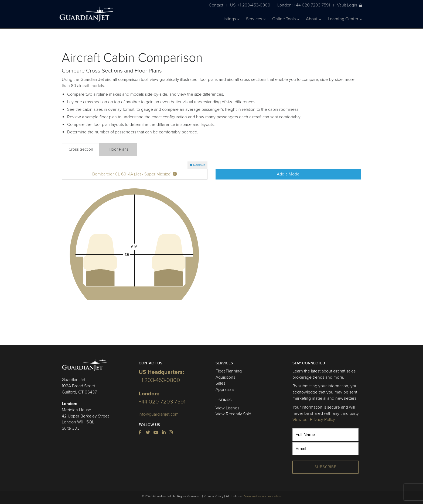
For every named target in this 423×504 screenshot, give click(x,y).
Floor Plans (119, 149)
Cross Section (81, 149)
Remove (197, 165)
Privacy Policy (214, 496)
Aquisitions (225, 377)
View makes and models (263, 496)
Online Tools (286, 19)
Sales (220, 383)
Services (256, 19)
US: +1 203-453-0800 (250, 5)
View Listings (227, 408)
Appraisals (225, 389)
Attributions (234, 496)
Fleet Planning (229, 371)
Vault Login (349, 5)
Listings (231, 19)
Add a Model (289, 174)
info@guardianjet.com (159, 414)
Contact (216, 5)
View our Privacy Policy (314, 420)
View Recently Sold (233, 414)
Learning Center (345, 19)
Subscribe (325, 467)
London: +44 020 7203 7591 (304, 5)
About (314, 19)
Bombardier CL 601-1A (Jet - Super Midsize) (135, 174)
